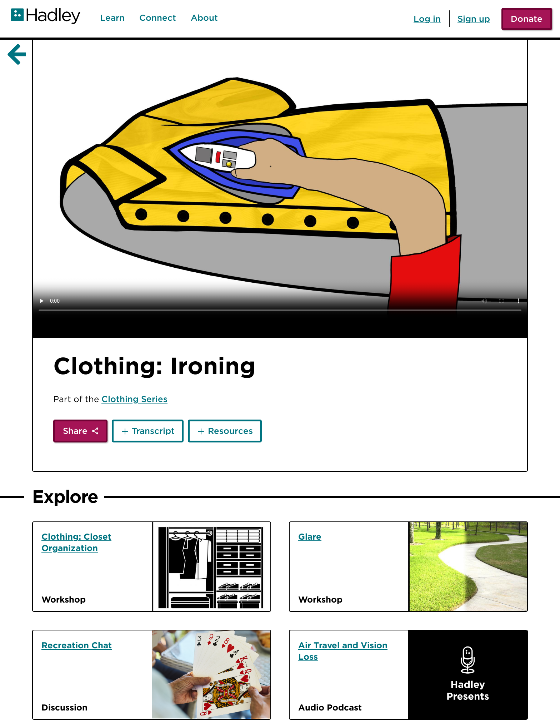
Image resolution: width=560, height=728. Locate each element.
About (204, 18)
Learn (112, 18)
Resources (230, 431)
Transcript (153, 431)
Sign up (474, 19)
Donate (527, 19)
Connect (158, 18)
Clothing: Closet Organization (76, 542)
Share (75, 431)
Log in (427, 19)
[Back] (15, 55)
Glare (310, 536)
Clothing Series (134, 399)
